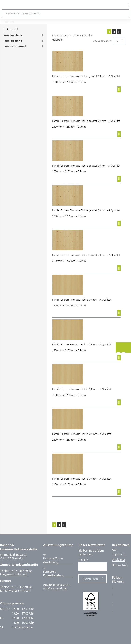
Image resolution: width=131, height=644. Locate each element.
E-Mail (83, 560)
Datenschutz (120, 565)
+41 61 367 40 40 (21, 571)
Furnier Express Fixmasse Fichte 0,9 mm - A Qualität (82, 299)
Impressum (119, 554)
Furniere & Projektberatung (54, 573)
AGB (115, 550)
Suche (75, 35)
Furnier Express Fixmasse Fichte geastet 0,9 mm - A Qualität (86, 76)
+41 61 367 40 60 (21, 587)
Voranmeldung (57, 588)
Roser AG (14, 4)
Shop (65, 35)
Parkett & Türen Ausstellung (53, 560)
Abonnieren (90, 579)
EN (12, 22)
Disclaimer (119, 560)
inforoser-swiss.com (14, 574)
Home (56, 35)
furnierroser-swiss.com (16, 591)
